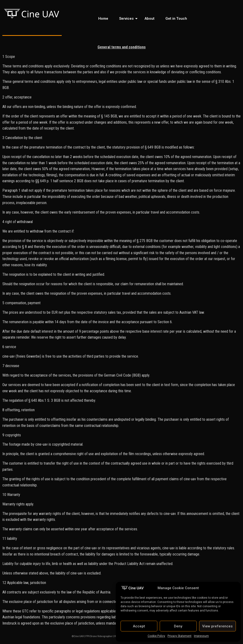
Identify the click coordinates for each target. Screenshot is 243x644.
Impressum (201, 636)
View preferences (217, 626)
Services (127, 19)
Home (103, 19)
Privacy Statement (180, 636)
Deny (178, 626)
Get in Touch (176, 19)
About (150, 19)
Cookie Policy (156, 636)
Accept (139, 626)
